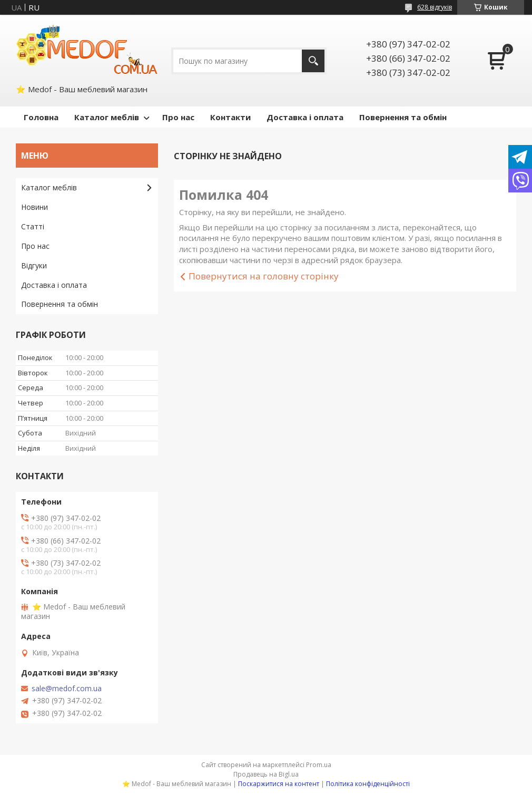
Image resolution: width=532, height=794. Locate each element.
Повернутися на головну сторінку (264, 276)
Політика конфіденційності (368, 784)
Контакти (230, 117)
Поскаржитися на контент (279, 784)
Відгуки (34, 265)
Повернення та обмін (403, 117)
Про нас (178, 117)
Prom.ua (319, 765)
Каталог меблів (107, 117)
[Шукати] (313, 61)
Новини (35, 207)
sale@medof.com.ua (67, 689)
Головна (41, 117)
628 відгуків (435, 7)
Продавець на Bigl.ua (266, 774)
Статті (33, 226)
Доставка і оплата (305, 117)
